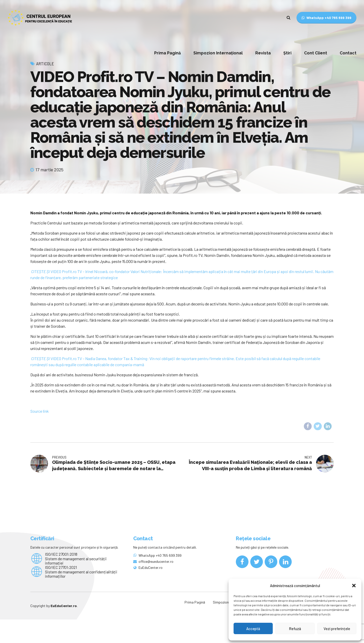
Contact (348, 53)
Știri (287, 53)
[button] (354, 586)
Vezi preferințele (337, 629)
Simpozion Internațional (218, 53)
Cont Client (316, 53)
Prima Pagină (167, 53)
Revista (263, 53)
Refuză (295, 629)
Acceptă (253, 629)
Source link (40, 435)
